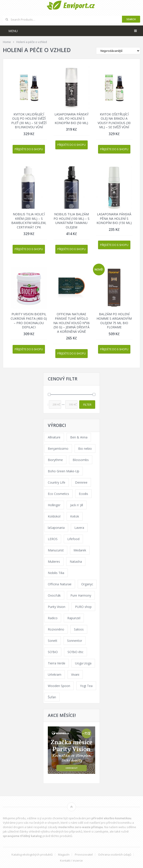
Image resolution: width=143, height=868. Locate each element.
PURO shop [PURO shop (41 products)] (83, 607)
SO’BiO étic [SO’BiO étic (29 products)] (75, 652)
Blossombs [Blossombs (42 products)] (81, 460)
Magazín (64, 855)
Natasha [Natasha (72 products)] (76, 561)
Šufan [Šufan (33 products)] (52, 697)
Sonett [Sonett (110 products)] (53, 641)
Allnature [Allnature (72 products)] (54, 437)
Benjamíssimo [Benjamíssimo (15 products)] (58, 449)
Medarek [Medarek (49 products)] (80, 550)
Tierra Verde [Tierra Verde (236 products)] (57, 663)
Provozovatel (84, 855)
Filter (87, 405)
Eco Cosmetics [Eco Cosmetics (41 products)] (58, 494)
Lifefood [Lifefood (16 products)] (73, 539)
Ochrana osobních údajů (115, 855)
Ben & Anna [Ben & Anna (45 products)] (79, 437)
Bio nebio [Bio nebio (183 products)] (85, 449)
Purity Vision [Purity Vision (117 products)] (57, 607)
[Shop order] (118, 51)
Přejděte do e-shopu (29, 149)
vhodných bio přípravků (66, 831)
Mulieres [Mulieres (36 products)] (54, 561)
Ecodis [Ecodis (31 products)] (83, 494)
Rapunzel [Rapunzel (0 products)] (74, 618)
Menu (13, 31)
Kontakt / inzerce (71, 861)
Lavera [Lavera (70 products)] (79, 528)
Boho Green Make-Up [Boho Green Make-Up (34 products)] (64, 471)
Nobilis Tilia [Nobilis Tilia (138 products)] (56, 573)
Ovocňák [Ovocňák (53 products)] (54, 595)
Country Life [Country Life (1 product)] (57, 482)
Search (131, 19)
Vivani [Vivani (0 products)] (75, 674)
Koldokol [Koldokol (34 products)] (54, 516)
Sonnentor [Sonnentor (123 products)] (75, 641)
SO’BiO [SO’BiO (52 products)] (53, 652)
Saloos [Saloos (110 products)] (79, 629)
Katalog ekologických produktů (32, 855)
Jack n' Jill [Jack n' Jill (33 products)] (77, 505)
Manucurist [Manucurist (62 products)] (56, 550)
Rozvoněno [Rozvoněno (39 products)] (56, 629)
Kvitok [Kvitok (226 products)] (75, 516)
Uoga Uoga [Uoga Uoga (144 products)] (83, 663)
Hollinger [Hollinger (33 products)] (54, 505)
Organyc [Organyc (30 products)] (87, 584)
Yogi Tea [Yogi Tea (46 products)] (86, 686)
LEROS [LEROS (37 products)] (53, 539)
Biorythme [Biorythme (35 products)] (55, 460)
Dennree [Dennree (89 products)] (81, 482)
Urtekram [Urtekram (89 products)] (55, 674)
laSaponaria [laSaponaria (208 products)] (56, 528)
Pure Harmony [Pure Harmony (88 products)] (81, 595)
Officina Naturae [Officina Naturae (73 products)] (60, 584)
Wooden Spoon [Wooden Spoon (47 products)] (59, 686)
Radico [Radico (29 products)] (53, 618)
